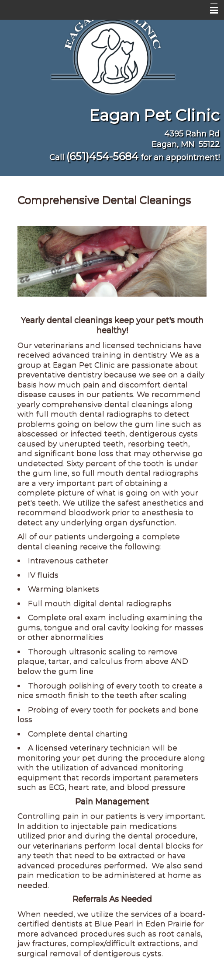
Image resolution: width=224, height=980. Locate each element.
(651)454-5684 (102, 156)
